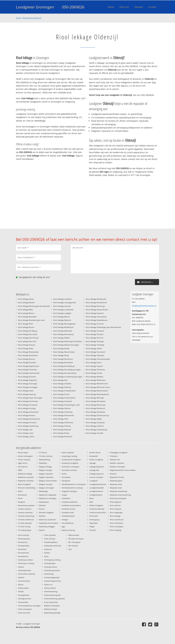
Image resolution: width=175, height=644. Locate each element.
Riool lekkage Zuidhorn (95, 426)
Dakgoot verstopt (46, 484)
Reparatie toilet (116, 488)
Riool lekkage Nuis (60, 380)
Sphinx (21, 585)
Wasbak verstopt (51, 609)
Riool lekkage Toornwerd (95, 352)
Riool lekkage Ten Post (95, 338)
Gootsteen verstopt (69, 470)
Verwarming (49, 574)
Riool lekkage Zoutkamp (95, 422)
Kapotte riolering (68, 530)
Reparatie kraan (116, 484)
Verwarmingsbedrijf (52, 577)
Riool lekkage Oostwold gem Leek (66, 405)
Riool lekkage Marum (62, 317)
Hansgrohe (66, 481)
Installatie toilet (68, 512)
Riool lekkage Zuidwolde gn (97, 430)
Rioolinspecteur (24, 539)
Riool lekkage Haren (26, 391)
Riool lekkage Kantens (27, 415)
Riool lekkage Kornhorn (27, 422)
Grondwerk (66, 477)
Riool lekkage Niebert (62, 338)
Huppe (64, 495)
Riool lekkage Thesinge (95, 341)
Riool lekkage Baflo (26, 310)
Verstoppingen (50, 563)
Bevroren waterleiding (27, 488)
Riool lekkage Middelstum (63, 327)
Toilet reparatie (50, 535)
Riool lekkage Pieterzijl (62, 426)
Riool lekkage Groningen (28, 384)
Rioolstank (22, 549)
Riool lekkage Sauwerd (95, 313)
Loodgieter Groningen (35, 7)
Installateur (66, 498)
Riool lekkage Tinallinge (95, 345)
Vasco (46, 556)
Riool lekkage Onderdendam (64, 391)
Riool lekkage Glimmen (27, 377)
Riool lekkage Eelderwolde (28, 352)
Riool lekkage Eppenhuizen (29, 366)
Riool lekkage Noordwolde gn (65, 373)
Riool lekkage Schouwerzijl (96, 317)
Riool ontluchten (116, 523)
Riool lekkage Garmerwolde (29, 373)
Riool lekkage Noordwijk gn (64, 366)
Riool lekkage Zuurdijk (95, 433)
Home (19, 18)
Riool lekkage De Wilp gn (28, 331)
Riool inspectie (116, 509)
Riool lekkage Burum (26, 327)
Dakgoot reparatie (46, 474)
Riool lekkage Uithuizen (95, 355)
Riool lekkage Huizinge (27, 408)
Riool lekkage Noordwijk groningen (67, 370)
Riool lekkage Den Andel (28, 334)
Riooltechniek (23, 553)
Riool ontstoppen (117, 526)
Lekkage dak (94, 470)
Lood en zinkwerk (96, 477)
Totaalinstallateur (51, 542)
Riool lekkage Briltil (26, 324)
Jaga (63, 526)
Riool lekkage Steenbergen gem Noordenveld (103, 327)
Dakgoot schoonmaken (48, 481)
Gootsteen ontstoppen (71, 467)
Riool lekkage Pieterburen (63, 422)
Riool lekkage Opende (62, 408)
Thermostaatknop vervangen (29, 606)
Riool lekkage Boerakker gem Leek (31, 320)
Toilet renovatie (24, 613)
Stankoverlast (23, 588)
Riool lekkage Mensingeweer (64, 324)
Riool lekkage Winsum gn (96, 405)
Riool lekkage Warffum (95, 377)
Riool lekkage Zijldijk (94, 419)
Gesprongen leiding (69, 456)
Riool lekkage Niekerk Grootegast (66, 345)
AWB (20, 470)
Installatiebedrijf (68, 516)
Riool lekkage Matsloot (62, 320)
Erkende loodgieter (46, 512)
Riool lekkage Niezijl (61, 355)
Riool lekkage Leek (25, 430)
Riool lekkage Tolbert (94, 348)
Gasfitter (42, 516)
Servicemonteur (24, 581)
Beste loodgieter (24, 484)
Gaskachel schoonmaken (48, 523)
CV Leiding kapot (25, 530)
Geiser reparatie (68, 452)
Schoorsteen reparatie (27, 574)
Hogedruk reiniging (69, 491)
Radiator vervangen (118, 467)
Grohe (64, 474)
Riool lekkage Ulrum (94, 362)
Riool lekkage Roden (61, 433)
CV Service (43, 452)
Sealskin (21, 577)
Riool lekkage (115, 516)
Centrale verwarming (26, 516)
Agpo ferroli (23, 463)
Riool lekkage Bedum (26, 313)
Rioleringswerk (116, 502)
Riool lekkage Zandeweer (96, 412)
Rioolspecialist (24, 546)
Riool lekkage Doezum (27, 345)
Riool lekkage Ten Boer (95, 334)
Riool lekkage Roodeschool (96, 302)
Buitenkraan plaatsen (26, 505)
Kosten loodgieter (96, 460)
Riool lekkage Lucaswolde (63, 310)
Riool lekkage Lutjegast (62, 313)
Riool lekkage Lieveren (62, 306)
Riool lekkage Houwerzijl (28, 405)
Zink (70, 549)
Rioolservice (23, 542)
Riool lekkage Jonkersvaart (28, 412)
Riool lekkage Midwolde (63, 331)
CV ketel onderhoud (26, 520)
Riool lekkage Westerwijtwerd (97, 394)
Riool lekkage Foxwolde (27, 370)
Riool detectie (115, 505)
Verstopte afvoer (51, 567)
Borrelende (22, 495)
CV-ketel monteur (46, 456)
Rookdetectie (23, 556)
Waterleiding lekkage (52, 613)
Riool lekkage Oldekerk (62, 384)
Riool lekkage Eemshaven (28, 355)
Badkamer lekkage (25, 474)
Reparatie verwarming (118, 491)
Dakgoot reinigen (46, 470)
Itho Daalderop (68, 523)
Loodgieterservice (96, 491)
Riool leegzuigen (116, 512)
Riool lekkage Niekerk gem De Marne (68, 341)
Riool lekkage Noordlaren (63, 362)
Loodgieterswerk (96, 495)
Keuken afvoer (95, 452)
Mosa (91, 498)
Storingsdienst (24, 595)
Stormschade (23, 602)
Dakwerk (42, 505)
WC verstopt (73, 546)
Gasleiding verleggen (47, 526)
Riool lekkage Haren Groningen (30, 398)
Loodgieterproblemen (98, 484)
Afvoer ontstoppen (25, 456)
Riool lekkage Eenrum (27, 359)
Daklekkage (43, 491)
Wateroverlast (74, 535)
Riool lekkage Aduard (26, 302)
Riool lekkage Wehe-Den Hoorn (98, 387)
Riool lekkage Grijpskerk (27, 380)
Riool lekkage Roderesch (63, 436)
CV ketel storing (24, 526)
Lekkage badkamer (97, 467)
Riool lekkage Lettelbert (63, 299)
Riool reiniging (116, 530)
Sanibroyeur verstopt (26, 563)
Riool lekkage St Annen (95, 324)
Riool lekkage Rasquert (62, 430)
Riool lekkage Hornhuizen (28, 401)
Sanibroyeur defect (25, 560)
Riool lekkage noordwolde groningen (68, 377)
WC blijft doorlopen (76, 539)
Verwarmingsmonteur (53, 581)
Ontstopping (94, 520)
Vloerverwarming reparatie (54, 599)
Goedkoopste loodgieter (71, 460)
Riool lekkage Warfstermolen (97, 384)
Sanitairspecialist (25, 570)
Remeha (113, 474)
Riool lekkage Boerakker (27, 317)
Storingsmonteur (25, 599)
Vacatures (48, 549)
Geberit (42, 530)
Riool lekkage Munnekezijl (63, 334)
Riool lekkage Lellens (26, 436)
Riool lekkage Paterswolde (64, 415)
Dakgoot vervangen (46, 488)
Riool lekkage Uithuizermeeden (98, 359)
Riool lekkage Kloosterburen (29, 419)
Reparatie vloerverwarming (120, 495)
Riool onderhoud (117, 520)
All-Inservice (23, 467)
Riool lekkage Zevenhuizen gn (97, 415)
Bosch (20, 498)
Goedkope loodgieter (70, 463)
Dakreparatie (44, 502)
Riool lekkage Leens (26, 433)
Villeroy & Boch (50, 588)
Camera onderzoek (25, 512)
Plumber (93, 530)
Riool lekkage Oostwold (63, 401)
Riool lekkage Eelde (26, 348)
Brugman (22, 502)
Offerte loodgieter (96, 505)
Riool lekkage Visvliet (94, 373)
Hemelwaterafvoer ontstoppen (74, 484)
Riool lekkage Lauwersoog (28, 426)
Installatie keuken (69, 509)
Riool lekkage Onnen (61, 394)
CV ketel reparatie (25, 523)
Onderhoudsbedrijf (97, 509)
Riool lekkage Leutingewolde (65, 302)
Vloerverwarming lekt (52, 595)
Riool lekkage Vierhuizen (95, 370)
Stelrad (21, 591)
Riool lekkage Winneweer (96, 401)
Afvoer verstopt (24, 460)
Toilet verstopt (50, 539)
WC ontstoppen (74, 542)
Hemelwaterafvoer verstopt (72, 488)
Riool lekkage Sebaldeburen (97, 320)
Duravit (42, 509)
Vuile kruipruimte (51, 602)
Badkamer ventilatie (26, 481)
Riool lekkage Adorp (26, 299)
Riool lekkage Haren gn (27, 394)
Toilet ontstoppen (25, 609)
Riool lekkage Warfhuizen (96, 380)
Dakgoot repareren (46, 477)
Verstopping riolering (52, 560)
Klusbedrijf (94, 456)
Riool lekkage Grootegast (28, 387)
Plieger (92, 526)
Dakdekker (43, 463)
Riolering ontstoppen (118, 498)
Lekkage (92, 463)
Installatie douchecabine (71, 505)
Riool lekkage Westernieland (97, 391)
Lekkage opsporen (96, 474)
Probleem (114, 456)
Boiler (20, 491)
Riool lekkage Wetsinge (95, 398)
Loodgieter (94, 481)
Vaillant (47, 553)
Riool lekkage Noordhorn (63, 359)
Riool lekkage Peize (61, 419)
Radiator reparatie (117, 463)
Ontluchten (94, 516)
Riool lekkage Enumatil (27, 362)
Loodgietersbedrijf (96, 488)
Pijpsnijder (93, 523)
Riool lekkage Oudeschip (63, 412)
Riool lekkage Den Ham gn (28, 338)
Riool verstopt (24, 535)
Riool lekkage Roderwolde (96, 299)
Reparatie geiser (116, 481)
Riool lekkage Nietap (61, 348)
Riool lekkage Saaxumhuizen (97, 310)
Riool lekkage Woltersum (95, 408)
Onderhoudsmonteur (98, 512)
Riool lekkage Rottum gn (95, 306)
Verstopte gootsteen (52, 570)
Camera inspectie (25, 509)
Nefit (91, 502)
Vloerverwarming (51, 591)
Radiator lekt (115, 460)
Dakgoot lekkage (45, 467)
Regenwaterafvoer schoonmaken (123, 470)
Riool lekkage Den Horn (27, 341)
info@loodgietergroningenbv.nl (144, 305)
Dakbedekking (44, 460)
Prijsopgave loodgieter (119, 452)
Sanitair (21, 567)
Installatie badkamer (70, 502)
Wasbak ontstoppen (52, 606)
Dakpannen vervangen (48, 498)
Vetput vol (48, 585)
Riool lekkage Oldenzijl (32, 18)
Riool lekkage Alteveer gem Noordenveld (34, 306)
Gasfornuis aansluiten (47, 520)
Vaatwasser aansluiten (53, 546)
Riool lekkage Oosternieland (64, 398)
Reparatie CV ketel (117, 477)
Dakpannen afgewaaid (48, 495)
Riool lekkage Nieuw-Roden (64, 352)
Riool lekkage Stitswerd (95, 331)
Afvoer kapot (23, 452)
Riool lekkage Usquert (94, 366)
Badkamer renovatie (26, 477)
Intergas (65, 520)
